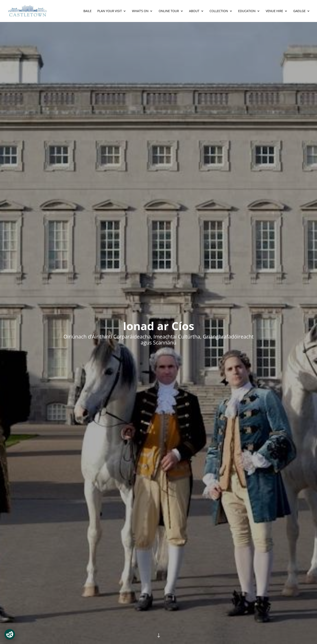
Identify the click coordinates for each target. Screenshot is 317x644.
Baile (88, 11)
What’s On (140, 11)
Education (247, 11)
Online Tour (169, 11)
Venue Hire (274, 11)
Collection (219, 11)
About (194, 11)
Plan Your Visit (110, 11)
